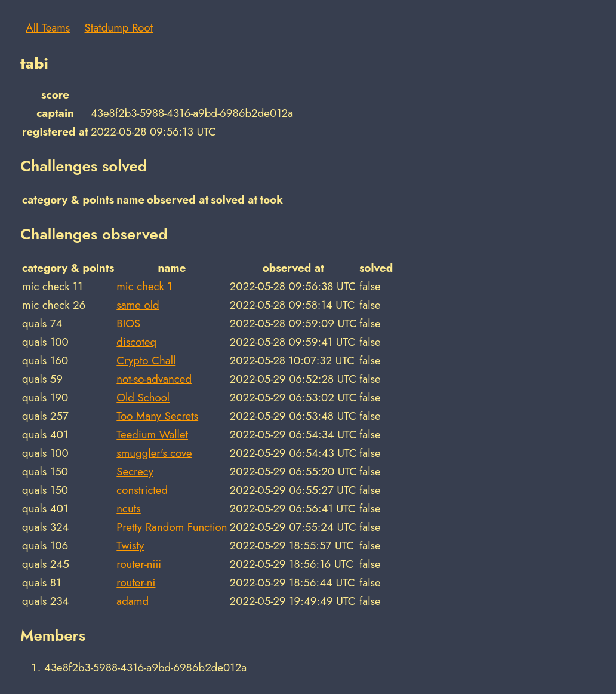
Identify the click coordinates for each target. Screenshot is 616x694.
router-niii (139, 564)
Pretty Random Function (172, 527)
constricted (142, 490)
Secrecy (135, 472)
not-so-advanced (154, 379)
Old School (143, 397)
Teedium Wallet (152, 434)
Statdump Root (119, 28)
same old (138, 305)
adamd (133, 601)
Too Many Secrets (157, 416)
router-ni (136, 583)
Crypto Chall (146, 360)
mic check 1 (144, 286)
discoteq (136, 342)
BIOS (128, 323)
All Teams (48, 28)
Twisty (130, 546)
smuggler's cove (154, 453)
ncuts (129, 509)
